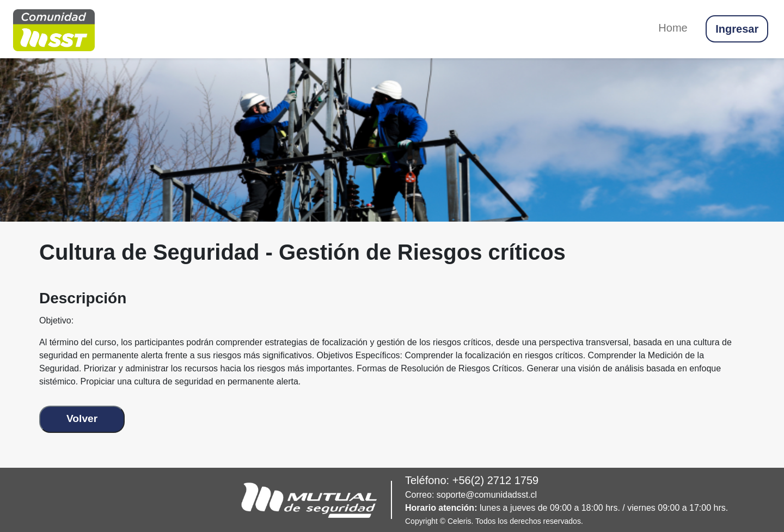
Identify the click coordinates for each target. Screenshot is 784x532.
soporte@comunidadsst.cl (487, 495)
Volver (82, 418)
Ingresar (737, 29)
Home (673, 28)
